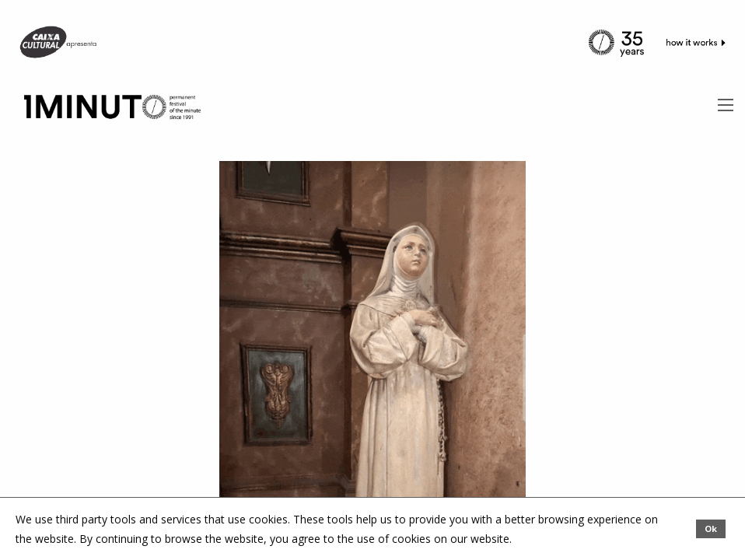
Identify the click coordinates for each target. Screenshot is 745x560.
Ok (711, 528)
